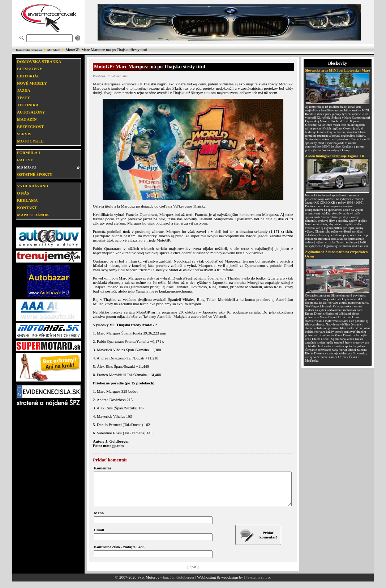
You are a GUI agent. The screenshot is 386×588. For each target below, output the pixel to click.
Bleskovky (30, 69)
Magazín (27, 119)
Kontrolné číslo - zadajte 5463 (119, 553)
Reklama (27, 200)
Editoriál (28, 76)
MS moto (27, 167)
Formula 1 (29, 153)
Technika (28, 105)
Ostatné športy (35, 174)
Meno (99, 519)
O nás (23, 193)
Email (99, 536)
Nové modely (32, 83)
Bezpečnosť (30, 127)
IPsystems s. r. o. (257, 584)
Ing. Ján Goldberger (178, 584)
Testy (23, 98)
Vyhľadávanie (33, 186)
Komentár (103, 468)
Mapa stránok (33, 215)
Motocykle (30, 141)
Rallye (25, 160)
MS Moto (54, 50)
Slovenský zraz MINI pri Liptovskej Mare (338, 70)
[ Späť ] (193, 573)
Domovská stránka (29, 50)
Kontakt (27, 208)
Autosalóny (31, 112)
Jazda (24, 90)
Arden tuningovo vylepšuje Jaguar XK (335, 156)
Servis (24, 134)
